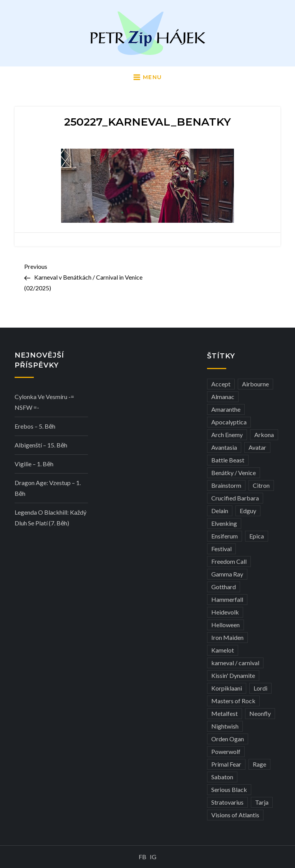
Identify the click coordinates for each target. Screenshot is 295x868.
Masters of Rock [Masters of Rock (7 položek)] (233, 701)
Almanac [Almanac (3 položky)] (223, 397)
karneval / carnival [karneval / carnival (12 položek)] (235, 663)
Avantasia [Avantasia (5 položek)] (224, 447)
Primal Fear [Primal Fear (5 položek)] (226, 764)
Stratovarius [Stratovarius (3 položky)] (227, 802)
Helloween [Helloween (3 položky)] (225, 625)
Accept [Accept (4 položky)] (221, 384)
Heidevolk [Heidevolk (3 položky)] (225, 612)
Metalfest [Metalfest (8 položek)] (225, 713)
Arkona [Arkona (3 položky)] (264, 435)
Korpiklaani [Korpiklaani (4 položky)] (227, 688)
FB (143, 857)
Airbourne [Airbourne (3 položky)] (255, 384)
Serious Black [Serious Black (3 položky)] (229, 789)
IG (153, 857)
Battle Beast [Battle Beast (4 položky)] (228, 460)
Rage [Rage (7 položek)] (259, 764)
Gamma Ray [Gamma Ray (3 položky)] (227, 574)
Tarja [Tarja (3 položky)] (262, 802)
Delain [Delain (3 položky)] (220, 511)
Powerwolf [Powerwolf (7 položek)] (226, 751)
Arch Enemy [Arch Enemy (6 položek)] (227, 435)
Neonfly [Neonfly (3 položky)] (260, 713)
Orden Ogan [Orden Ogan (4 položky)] (228, 739)
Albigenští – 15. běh (41, 445)
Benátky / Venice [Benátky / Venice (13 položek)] (234, 473)
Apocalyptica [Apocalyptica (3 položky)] (229, 422)
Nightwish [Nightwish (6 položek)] (225, 726)
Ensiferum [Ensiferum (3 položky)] (225, 536)
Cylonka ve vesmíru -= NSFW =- (44, 402)
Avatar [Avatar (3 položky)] (257, 447)
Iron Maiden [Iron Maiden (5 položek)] (227, 637)
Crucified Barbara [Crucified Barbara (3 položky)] (235, 498)
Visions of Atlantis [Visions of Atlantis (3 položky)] (235, 815)
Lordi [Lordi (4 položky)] (260, 688)
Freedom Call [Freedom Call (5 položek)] (229, 561)
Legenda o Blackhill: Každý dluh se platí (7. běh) (51, 518)
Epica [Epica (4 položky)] (257, 536)
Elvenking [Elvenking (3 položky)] (224, 523)
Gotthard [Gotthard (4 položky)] (224, 587)
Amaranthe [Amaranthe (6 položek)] (226, 409)
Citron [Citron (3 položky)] (261, 485)
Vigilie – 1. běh (34, 464)
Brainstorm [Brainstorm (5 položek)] (226, 485)
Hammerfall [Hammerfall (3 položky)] (227, 599)
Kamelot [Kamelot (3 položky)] (223, 650)
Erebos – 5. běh (35, 426)
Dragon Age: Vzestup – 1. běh (48, 488)
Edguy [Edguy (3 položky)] (248, 511)
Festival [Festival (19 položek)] (221, 549)
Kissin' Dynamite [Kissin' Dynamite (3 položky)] (233, 675)
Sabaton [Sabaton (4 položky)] (222, 777)
